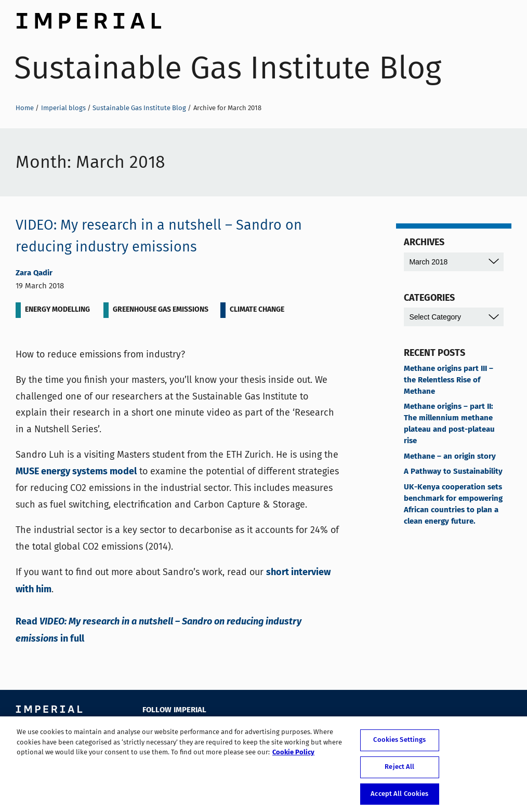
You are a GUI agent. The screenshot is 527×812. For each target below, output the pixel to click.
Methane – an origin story (450, 457)
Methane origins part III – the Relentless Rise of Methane (449, 380)
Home (25, 108)
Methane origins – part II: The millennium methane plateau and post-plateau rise (449, 424)
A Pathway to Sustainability (453, 472)
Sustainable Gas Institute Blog (228, 68)
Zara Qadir (34, 273)
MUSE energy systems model (76, 472)
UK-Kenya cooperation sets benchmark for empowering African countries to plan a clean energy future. (453, 504)
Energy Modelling (57, 310)
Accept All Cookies (399, 797)
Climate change (257, 310)
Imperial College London (88, 18)
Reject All (399, 771)
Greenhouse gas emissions (161, 310)
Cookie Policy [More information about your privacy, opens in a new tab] (293, 756)
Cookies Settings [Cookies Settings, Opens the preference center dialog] (399, 744)
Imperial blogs (63, 108)
